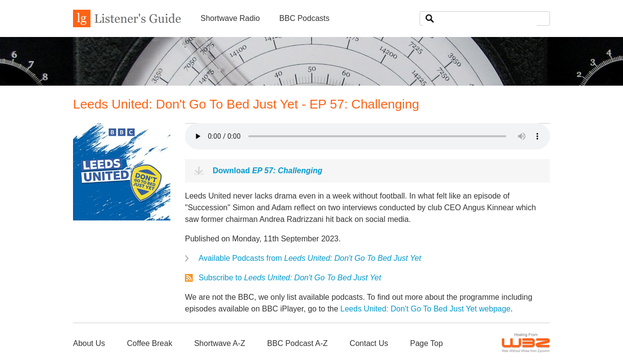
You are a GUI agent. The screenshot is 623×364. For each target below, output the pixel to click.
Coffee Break (150, 343)
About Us (89, 343)
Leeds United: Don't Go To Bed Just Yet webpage (425, 309)
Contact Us (369, 343)
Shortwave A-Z (220, 343)
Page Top (426, 343)
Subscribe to (290, 278)
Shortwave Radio (230, 18)
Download (267, 171)
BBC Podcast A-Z (298, 343)
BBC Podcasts (304, 18)
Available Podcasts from (310, 258)
